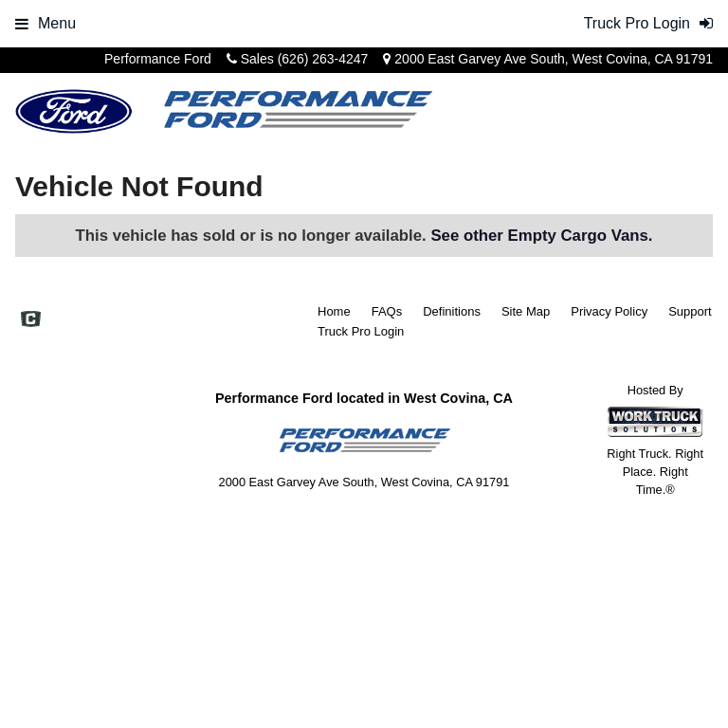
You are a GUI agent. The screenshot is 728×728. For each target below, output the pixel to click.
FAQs (387, 311)
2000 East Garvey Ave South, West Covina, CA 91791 (554, 59)
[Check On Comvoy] (31, 321)
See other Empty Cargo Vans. (541, 236)
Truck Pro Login (361, 331)
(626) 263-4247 (323, 59)
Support (690, 311)
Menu (45, 23)
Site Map (526, 311)
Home (334, 311)
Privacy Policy (609, 311)
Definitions (452, 311)
